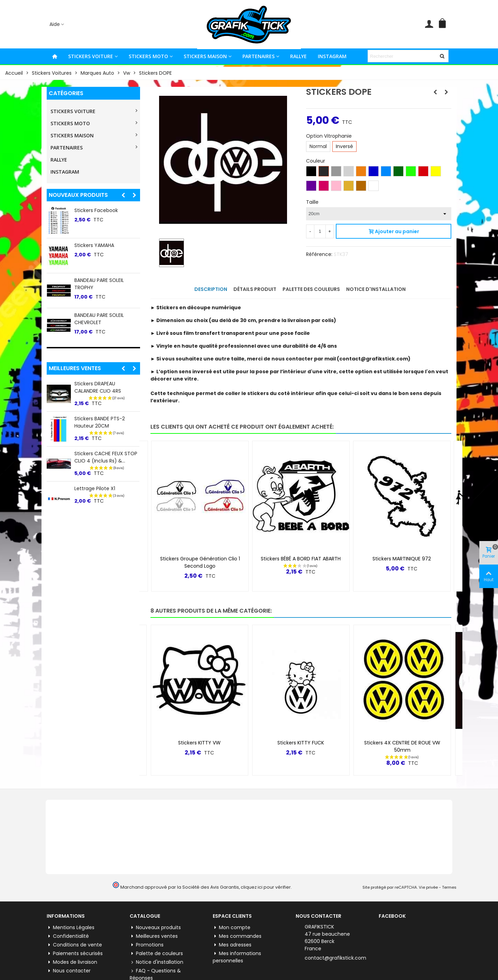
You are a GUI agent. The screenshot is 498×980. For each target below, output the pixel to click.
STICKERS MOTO (148, 56)
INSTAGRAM (332, 56)
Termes (449, 887)
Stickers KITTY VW (199, 743)
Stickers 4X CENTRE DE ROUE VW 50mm (402, 746)
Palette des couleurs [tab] (311, 289)
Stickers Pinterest (95, 315)
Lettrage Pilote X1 (95, 488)
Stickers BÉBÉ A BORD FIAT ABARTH (301, 559)
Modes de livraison (72, 962)
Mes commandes (237, 936)
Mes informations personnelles (237, 957)
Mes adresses (232, 945)
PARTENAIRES (259, 56)
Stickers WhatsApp (97, 280)
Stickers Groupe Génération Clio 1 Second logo (200, 562)
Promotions (147, 945)
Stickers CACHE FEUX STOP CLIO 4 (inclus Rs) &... (106, 457)
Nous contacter (69, 971)
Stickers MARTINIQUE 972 (402, 559)
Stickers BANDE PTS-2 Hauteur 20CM (100, 422)
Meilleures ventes (75, 368)
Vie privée (428, 887)
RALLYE (298, 56)
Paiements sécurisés (75, 954)
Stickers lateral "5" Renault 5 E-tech (106, 214)
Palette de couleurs (156, 954)
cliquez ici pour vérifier (266, 887)
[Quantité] (320, 231)
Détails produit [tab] (255, 289)
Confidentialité (68, 936)
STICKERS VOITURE (91, 56)
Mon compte (232, 928)
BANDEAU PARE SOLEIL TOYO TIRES (107, 249)
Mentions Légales (71, 928)
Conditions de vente (74, 945)
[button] (123, 195)
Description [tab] (211, 289)
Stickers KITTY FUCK (301, 743)
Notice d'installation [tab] (376, 289)
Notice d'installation (156, 962)
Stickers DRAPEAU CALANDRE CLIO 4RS (98, 387)
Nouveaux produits (78, 195)
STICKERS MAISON (205, 56)
